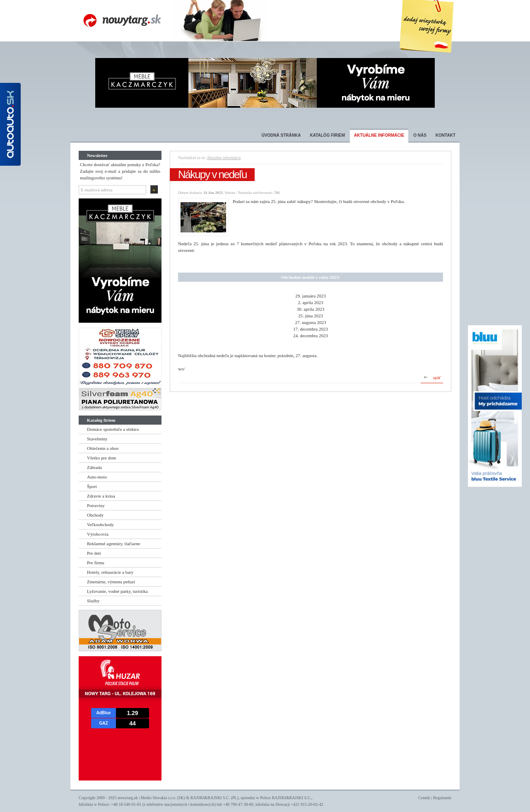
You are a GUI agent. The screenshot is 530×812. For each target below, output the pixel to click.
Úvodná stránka (281, 135)
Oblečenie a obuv (103, 448)
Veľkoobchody (100, 524)
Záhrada (94, 467)
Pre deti (94, 553)
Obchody (95, 515)
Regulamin (442, 798)
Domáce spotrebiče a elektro (113, 429)
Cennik (424, 798)
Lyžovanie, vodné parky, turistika (117, 591)
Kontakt (446, 135)
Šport (92, 486)
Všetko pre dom (101, 458)
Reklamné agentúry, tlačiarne (113, 544)
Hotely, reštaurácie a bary (110, 572)
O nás (420, 135)
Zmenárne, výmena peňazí (111, 582)
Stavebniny (97, 439)
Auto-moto (97, 477)
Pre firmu (96, 563)
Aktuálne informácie (379, 135)
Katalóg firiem (327, 135)
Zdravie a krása (101, 496)
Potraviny (96, 505)
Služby (93, 601)
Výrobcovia (98, 534)
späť (437, 377)
